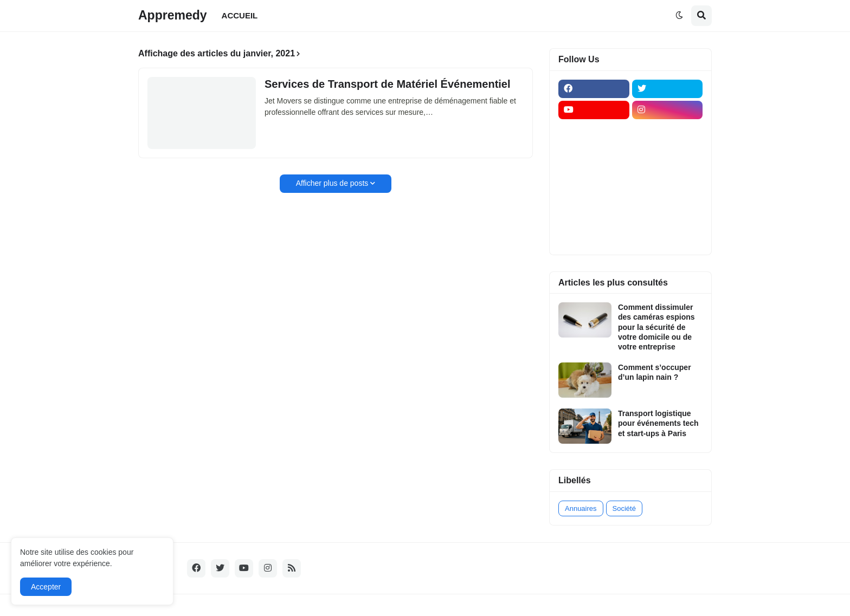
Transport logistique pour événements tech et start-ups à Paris (658, 423)
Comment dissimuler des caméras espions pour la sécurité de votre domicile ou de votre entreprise (656, 327)
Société (624, 508)
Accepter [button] (46, 587)
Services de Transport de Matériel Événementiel (388, 84)
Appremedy (173, 15)
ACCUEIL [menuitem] (240, 15)
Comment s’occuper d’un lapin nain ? (655, 372)
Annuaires (581, 508)
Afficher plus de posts (332, 183)
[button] (679, 16)
